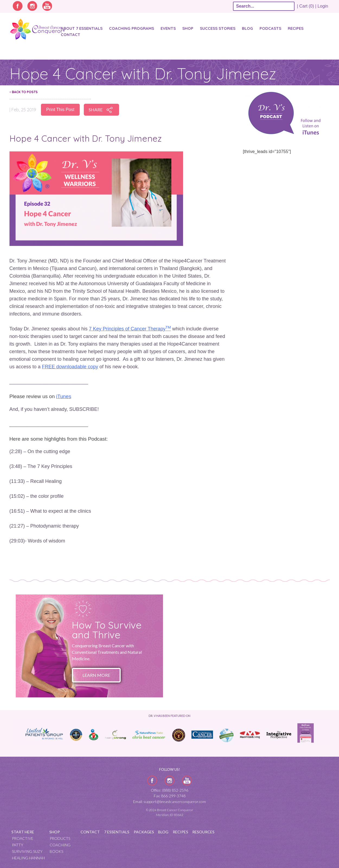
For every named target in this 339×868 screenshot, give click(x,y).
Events (168, 28)
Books (56, 851)
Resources (203, 832)
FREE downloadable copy (70, 367)
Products (60, 838)
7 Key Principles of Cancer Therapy (130, 329)
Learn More (96, 675)
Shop (188, 28)
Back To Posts (24, 92)
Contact (71, 35)
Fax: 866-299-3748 (170, 796)
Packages (144, 832)
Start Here (23, 832)
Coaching (60, 845)
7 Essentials (117, 832)
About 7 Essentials (82, 28)
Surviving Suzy (27, 851)
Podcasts (270, 28)
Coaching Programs (132, 28)
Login (323, 6)
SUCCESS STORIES (218, 28)
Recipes (296, 28)
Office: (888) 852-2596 (169, 790)
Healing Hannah (28, 858)
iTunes (64, 396)
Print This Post (60, 110)
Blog (247, 28)
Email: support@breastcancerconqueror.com (169, 802)
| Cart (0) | (307, 6)
